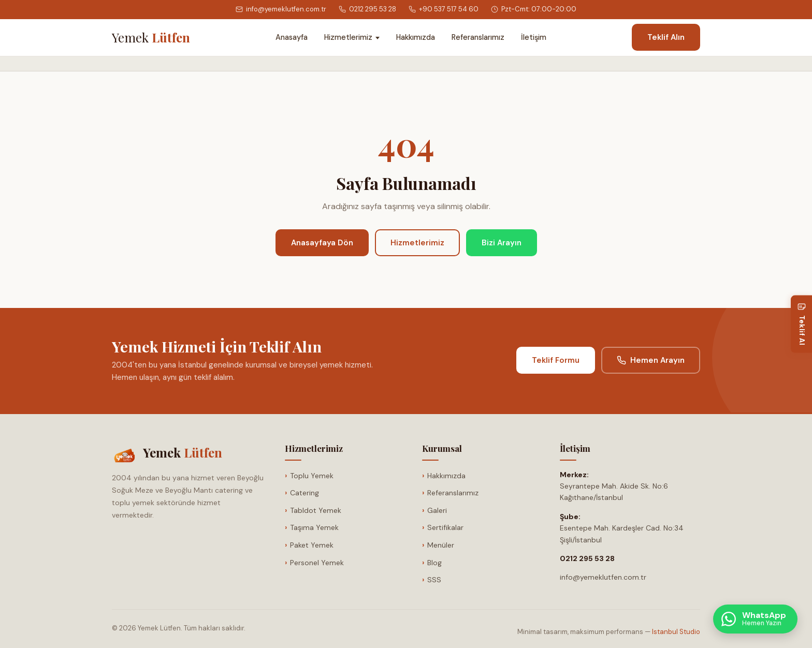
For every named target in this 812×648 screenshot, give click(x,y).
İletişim (534, 37)
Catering (304, 493)
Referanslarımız (478, 37)
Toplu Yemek (312, 476)
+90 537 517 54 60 (444, 9)
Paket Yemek (312, 545)
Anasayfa (292, 37)
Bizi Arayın (502, 243)
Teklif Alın (666, 37)
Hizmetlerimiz (348, 37)
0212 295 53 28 (367, 9)
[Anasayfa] (151, 37)
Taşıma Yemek (314, 527)
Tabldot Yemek (316, 510)
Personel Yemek (317, 563)
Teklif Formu (556, 360)
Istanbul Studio (676, 632)
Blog (434, 563)
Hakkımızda (416, 37)
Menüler (441, 545)
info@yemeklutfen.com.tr (281, 9)
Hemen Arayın (651, 360)
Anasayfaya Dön (322, 243)
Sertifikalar (445, 527)
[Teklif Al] (801, 324)
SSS (434, 580)
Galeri (437, 510)
